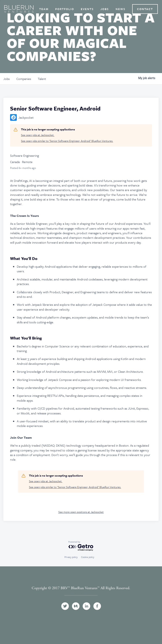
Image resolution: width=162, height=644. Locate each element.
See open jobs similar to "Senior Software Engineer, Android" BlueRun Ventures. (67, 141)
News (121, 9)
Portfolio (65, 9)
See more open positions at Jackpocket (81, 512)
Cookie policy (88, 557)
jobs (7, 79)
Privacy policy (71, 557)
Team (44, 9)
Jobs (105, 9)
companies (24, 79)
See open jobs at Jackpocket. (38, 135)
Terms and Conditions (81, 593)
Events (87, 9)
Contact (145, 9)
